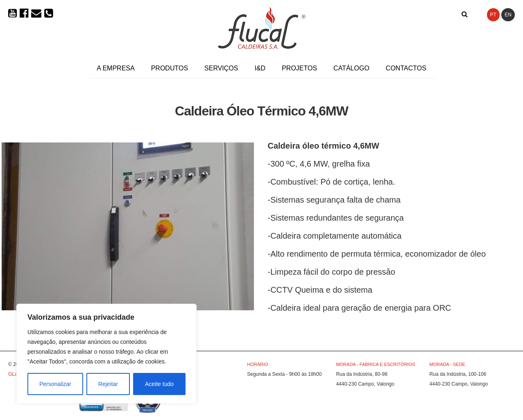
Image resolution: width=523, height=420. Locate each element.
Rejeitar (108, 384)
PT (493, 15)
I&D (260, 68)
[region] (106, 354)
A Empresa (115, 68)
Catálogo (351, 68)
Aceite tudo (159, 384)
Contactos (406, 68)
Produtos (170, 68)
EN (508, 15)
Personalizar (55, 384)
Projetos (299, 68)
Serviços (221, 68)
